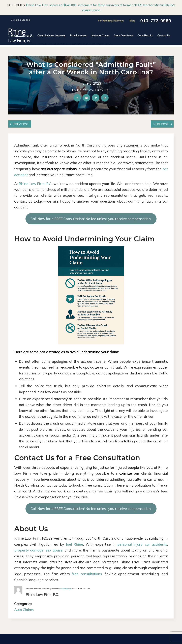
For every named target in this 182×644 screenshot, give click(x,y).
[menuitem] (14, 36)
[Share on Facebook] (77, 98)
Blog (132, 21)
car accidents (156, 544)
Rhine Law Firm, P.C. (35, 184)
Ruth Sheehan (65, 589)
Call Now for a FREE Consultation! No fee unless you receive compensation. (91, 219)
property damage (29, 550)
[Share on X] (86, 98)
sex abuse (54, 550)
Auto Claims (24, 610)
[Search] (10, 55)
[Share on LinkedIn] (105, 98)
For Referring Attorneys (111, 21)
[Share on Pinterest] (96, 98)
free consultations (87, 574)
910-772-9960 (156, 21)
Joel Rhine (74, 544)
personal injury (130, 544)
